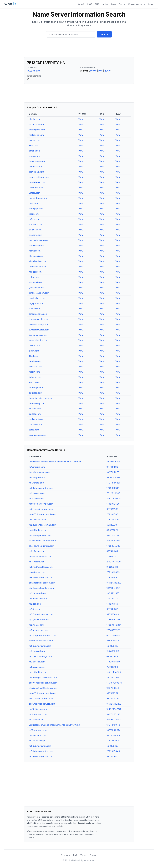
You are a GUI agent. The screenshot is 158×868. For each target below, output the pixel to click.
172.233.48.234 (114, 625)
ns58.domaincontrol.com (41, 504)
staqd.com (34, 430)
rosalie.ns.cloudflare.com (41, 641)
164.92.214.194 (114, 720)
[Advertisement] (79, 48)
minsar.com (35, 140)
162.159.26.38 (113, 472)
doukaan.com (36, 393)
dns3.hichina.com (37, 520)
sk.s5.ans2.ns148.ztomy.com (43, 688)
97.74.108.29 (113, 699)
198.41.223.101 (113, 593)
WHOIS (81, 4)
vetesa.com (34, 193)
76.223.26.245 (113, 493)
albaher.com (35, 119)
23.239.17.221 (113, 677)
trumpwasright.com (38, 319)
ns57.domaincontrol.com (41, 699)
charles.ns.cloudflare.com (42, 546)
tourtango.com (36, 388)
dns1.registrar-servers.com (42, 704)
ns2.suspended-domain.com (43, 525)
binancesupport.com (39, 293)
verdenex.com (36, 188)
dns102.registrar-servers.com (43, 677)
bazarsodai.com (37, 124)
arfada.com (34, 219)
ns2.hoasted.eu (36, 625)
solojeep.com (35, 224)
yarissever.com (36, 288)
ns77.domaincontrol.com (41, 614)
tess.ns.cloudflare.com (40, 556)
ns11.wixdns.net (36, 562)
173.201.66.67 (113, 604)
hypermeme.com (37, 161)
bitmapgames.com (38, 335)
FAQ (75, 855)
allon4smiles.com (37, 261)
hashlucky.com (36, 245)
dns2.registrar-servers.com (42, 583)
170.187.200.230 (114, 683)
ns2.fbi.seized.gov (37, 741)
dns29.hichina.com (38, 672)
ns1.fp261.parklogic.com (41, 656)
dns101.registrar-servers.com (43, 683)
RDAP (90, 4)
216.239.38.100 (114, 562)
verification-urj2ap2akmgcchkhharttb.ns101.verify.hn (54, 725)
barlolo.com (35, 414)
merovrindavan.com (39, 240)
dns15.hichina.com (38, 709)
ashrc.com (34, 277)
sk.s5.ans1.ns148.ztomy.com (43, 541)
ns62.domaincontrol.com (41, 577)
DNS (97, 4)
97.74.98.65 (112, 551)
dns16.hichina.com (38, 599)
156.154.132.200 (114, 704)
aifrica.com (34, 156)
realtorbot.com (36, 419)
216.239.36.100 (113, 499)
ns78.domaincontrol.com (41, 751)
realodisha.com (36, 135)
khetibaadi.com (36, 256)
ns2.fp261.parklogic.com (41, 567)
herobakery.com (37, 403)
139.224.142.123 (114, 520)
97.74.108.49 (113, 614)
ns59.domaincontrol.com (41, 756)
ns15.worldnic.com (38, 730)
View (81, 119)
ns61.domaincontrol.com (41, 509)
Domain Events (118, 4)
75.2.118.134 (112, 667)
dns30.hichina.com (38, 530)
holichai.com (35, 409)
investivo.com (36, 367)
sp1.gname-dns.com (39, 630)
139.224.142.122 (114, 709)
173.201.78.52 (113, 514)
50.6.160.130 (112, 746)
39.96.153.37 (112, 530)
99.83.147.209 (113, 477)
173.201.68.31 (113, 488)
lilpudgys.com (36, 235)
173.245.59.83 (113, 546)
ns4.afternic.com (37, 572)
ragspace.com (36, 303)
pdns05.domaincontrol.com (42, 693)
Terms (83, 855)
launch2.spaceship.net (40, 535)
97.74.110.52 (112, 693)
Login (151, 4)
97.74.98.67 (112, 609)
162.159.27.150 (113, 714)
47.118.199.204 (114, 735)
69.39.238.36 (113, 656)
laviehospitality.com (38, 324)
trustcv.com (35, 309)
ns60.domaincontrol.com (41, 488)
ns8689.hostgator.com (40, 646)
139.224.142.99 (114, 672)
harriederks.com (37, 182)
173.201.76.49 (113, 751)
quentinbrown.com (38, 198)
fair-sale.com (35, 272)
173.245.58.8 (113, 741)
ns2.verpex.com (37, 667)
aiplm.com (34, 351)
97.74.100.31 (112, 756)
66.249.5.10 (112, 525)
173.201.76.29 (113, 504)
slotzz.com (34, 382)
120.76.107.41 (113, 599)
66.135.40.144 (113, 635)
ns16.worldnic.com (38, 714)
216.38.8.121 (112, 567)
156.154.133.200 (114, 583)
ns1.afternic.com (37, 467)
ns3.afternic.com (37, 551)
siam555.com (35, 230)
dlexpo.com (35, 345)
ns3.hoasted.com (37, 651)
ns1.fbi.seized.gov (37, 593)
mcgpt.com (34, 372)
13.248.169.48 (113, 725)
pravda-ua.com (36, 172)
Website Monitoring (137, 4)
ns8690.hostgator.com (40, 746)
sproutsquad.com (37, 435)
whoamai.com (36, 282)
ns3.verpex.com (37, 493)
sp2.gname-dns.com (39, 620)
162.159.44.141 (113, 588)
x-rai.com (34, 145)
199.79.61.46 (113, 688)
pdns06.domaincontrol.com (42, 514)
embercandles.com (38, 314)
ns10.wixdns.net (37, 499)
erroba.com (35, 151)
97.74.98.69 (112, 467)
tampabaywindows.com (40, 398)
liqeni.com (34, 214)
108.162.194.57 (113, 641)
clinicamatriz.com (37, 267)
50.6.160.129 (112, 646)
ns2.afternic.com (37, 662)
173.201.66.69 (113, 662)
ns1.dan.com (35, 609)
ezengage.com (36, 209)
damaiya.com (35, 424)
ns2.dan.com (35, 604)
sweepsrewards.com (39, 330)
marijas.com (35, 251)
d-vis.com (34, 203)
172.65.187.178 (113, 620)
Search (104, 34)
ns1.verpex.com (37, 483)
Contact (93, 855)
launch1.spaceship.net (40, 472)
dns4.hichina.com (37, 735)
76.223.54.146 (34, 71)
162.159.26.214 (113, 730)
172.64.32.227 (113, 556)
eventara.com (36, 167)
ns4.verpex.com (37, 477)
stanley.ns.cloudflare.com (41, 588)
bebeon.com (35, 377)
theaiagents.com (37, 130)
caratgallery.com (37, 298)
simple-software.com (39, 177)
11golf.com (34, 356)
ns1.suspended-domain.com (42, 635)
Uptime (105, 4)
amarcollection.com (39, 340)
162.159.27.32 (113, 535)
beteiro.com (35, 361)
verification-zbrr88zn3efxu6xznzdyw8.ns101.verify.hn (55, 462)
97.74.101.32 (112, 509)
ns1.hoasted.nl (36, 720)
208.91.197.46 (113, 541)
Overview (66, 855)
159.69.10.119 (113, 651)
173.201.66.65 (113, 572)
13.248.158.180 (113, 483)
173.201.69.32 (113, 577)
